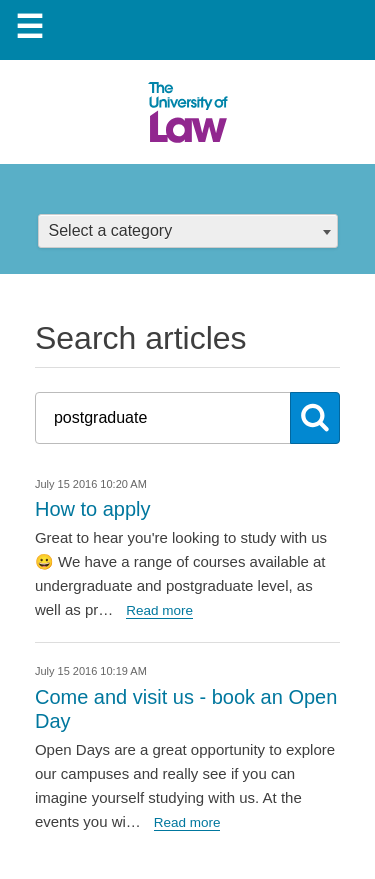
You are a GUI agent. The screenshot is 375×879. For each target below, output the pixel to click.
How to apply (93, 509)
